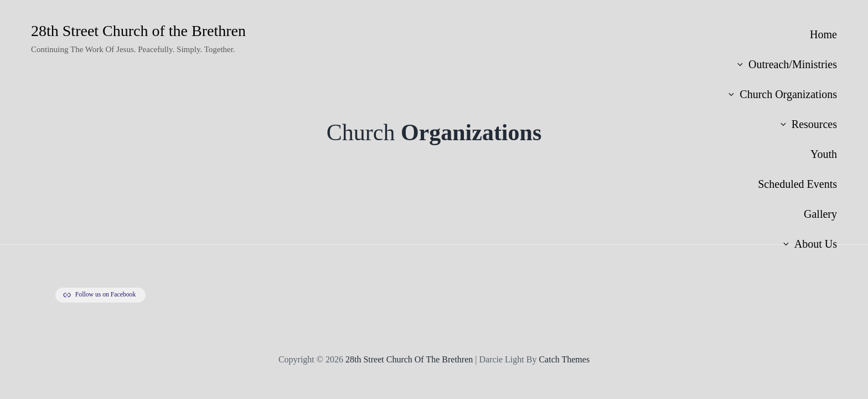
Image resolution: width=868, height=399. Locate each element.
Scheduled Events (797, 184)
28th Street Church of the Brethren (138, 31)
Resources (808, 124)
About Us (809, 244)
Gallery (820, 214)
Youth (824, 154)
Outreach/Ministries (786, 64)
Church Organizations (782, 94)
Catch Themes (564, 359)
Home (823, 34)
